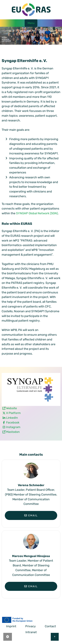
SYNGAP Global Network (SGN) (37, 213)
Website (11, 408)
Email (31, 515)
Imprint (11, 626)
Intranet (31, 632)
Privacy (31, 626)
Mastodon (13, 432)
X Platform (13, 413)
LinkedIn (12, 418)
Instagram (13, 427)
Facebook (13, 422)
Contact (50, 626)
